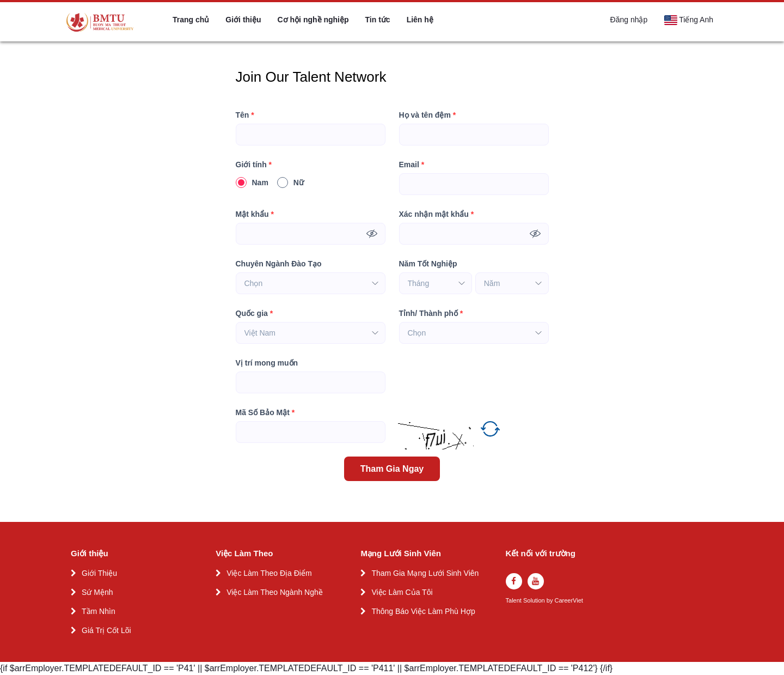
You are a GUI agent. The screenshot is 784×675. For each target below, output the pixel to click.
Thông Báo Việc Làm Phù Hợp (423, 611)
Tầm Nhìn (99, 611)
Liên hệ (420, 20)
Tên (245, 115)
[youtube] (536, 581)
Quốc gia (255, 314)
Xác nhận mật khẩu (437, 214)
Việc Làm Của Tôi (402, 592)
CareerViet (568, 601)
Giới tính (254, 165)
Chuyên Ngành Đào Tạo (279, 264)
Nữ (290, 183)
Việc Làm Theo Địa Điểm (269, 573)
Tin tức (378, 20)
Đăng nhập (629, 20)
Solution (535, 601)
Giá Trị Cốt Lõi (106, 630)
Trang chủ (191, 20)
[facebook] (514, 581)
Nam (252, 183)
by (551, 601)
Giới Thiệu (99, 573)
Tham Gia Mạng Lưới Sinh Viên (425, 573)
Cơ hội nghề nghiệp (313, 20)
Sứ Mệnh (97, 592)
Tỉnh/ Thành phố (431, 314)
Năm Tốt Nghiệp (428, 264)
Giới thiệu (243, 20)
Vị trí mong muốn (267, 363)
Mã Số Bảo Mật (265, 413)
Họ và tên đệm (428, 115)
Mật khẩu (255, 214)
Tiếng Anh (688, 20)
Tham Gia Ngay (392, 469)
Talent (514, 601)
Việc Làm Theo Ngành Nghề (275, 592)
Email (412, 165)
